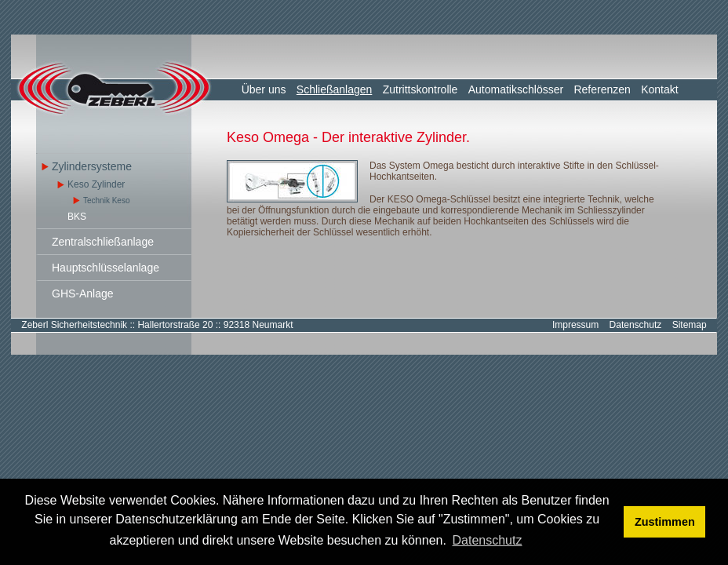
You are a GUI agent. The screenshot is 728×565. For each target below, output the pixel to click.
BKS (77, 217)
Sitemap (690, 325)
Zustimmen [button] (665, 522)
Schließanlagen (335, 89)
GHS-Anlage (83, 293)
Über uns (264, 89)
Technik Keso (106, 200)
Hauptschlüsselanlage (106, 268)
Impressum (575, 325)
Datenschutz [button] (488, 540)
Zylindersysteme (92, 166)
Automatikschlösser (516, 89)
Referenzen (602, 89)
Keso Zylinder (96, 184)
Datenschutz (636, 325)
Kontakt (659, 89)
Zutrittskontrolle (420, 89)
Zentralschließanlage (103, 242)
